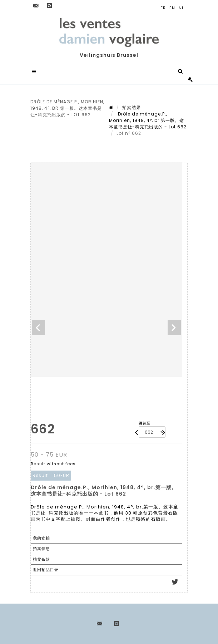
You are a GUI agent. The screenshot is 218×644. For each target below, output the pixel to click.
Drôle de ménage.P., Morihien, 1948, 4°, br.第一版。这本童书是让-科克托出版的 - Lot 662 (148, 120)
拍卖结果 (132, 107)
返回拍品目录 (46, 570)
